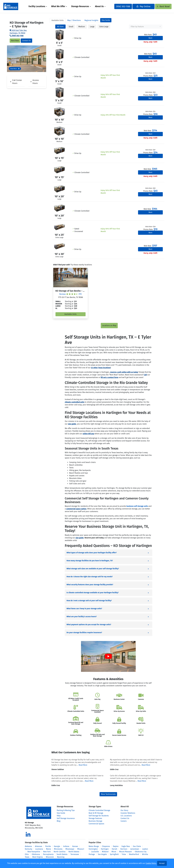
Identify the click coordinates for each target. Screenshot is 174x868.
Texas (27, 857)
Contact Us (26, 41)
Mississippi (70, 849)
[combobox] (146, 27)
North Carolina (60, 852)
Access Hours (35, 82)
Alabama (28, 846)
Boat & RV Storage (96, 813)
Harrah (114, 849)
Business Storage (95, 821)
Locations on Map (109, 325)
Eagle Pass (126, 846)
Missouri (81, 849)
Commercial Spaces (96, 824)
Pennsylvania (48, 854)
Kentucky (29, 849)
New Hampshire (34, 852)
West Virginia (38, 857)
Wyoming (61, 857)
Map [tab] (74, 20)
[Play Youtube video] (108, 656)
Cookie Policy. (151, 863)
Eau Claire (137, 846)
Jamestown (135, 849)
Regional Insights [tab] (91, 20)
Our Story (124, 810)
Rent (150, 38)
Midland (105, 852)
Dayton (116, 846)
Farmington (93, 849)
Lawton (145, 849)
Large (92, 27)
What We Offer (62, 6)
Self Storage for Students (99, 816)
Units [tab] (58, 20)
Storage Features (95, 818)
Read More (83, 765)
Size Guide (106, 20)
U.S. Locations (126, 816)
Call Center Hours (16, 82)
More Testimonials (108, 794)
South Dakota (62, 854)
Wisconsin (50, 857)
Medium (82, 27)
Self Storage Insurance (66, 818)
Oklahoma (36, 854)
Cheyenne (106, 846)
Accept (162, 863)
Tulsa (124, 854)
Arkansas (39, 846)
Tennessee (75, 854)
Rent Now (15, 41)
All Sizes (60, 27)
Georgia (57, 846)
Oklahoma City (141, 852)
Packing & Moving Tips (66, 810)
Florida (48, 846)
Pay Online (140, 6)
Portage (92, 854)
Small (71, 27)
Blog (59, 821)
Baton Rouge (94, 846)
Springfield (114, 854)
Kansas (75, 846)
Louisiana (39, 849)
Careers (124, 821)
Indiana (66, 846)
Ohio (27, 854)
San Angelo (102, 854)
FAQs (59, 816)
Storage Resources (84, 6)
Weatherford (134, 854)
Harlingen (105, 849)
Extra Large (104, 27)
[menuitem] (42, 6)
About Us (103, 6)
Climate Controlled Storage (99, 810)
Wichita (145, 854)
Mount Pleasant (125, 852)
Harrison (124, 849)
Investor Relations (128, 813)
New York (47, 852)
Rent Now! (159, 6)
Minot (114, 852)
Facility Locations (41, 6)
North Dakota (74, 852)
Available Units (70, 314)
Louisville (95, 852)
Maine (48, 849)
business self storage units (137, 506)
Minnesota (58, 849)
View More (15, 69)
